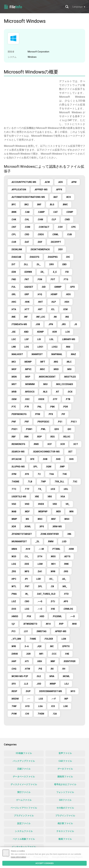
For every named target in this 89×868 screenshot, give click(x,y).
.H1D (27, 706)
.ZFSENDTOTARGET (21, 534)
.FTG (66, 279)
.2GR (28, 654)
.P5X (29, 616)
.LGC (14, 339)
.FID (67, 272)
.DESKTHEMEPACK (40, 249)
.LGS (41, 699)
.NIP (66, 699)
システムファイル (24, 831)
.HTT (27, 309)
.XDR (14, 527)
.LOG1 (40, 347)
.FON (40, 279)
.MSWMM (30, 384)
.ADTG (67, 556)
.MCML (66, 676)
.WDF (27, 512)
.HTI (27, 661)
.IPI (26, 579)
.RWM (50, 541)
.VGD (14, 504)
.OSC (27, 399)
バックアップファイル (24, 761)
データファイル (65, 769)
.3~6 (26, 646)
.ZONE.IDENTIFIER (49, 534)
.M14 (48, 624)
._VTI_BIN (16, 639)
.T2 (39, 474)
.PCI (13, 631)
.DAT (27, 242)
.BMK (14, 212)
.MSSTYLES (70, 377)
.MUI (45, 384)
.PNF (14, 422)
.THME (33, 639)
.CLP (54, 219)
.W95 (14, 646)
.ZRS (14, 571)
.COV (60, 227)
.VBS (49, 497)
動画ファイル (65, 839)
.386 (69, 534)
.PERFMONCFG (19, 414)
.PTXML (56, 549)
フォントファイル (65, 792)
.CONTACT (44, 227)
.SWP (62, 467)
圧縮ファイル (24, 769)
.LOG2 (54, 347)
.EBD (64, 264)
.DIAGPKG (52, 257)
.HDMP (54, 294)
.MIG (56, 362)
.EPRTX (66, 646)
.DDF (40, 242)
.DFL (40, 586)
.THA (51, 474)
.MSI (69, 369)
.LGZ (14, 601)
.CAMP (41, 212)
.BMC (65, 205)
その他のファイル (65, 808)
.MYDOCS (30, 392)
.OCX (70, 392)
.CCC (54, 654)
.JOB (38, 324)
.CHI (27, 714)
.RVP (61, 624)
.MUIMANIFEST (19, 541)
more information (18, 857)
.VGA (62, 497)
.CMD (67, 219)
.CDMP (70, 212)
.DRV (51, 264)
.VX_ (67, 504)
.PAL (39, 407)
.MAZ (73, 354)
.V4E (67, 654)
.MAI (68, 347)
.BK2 (26, 205)
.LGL (51, 339)
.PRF (26, 422)
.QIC (69, 429)
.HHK (27, 302)
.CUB (69, 234)
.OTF (55, 399)
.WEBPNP (43, 512)
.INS (67, 317)
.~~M (41, 549)
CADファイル (65, 761)
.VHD (27, 504)
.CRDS (41, 234)
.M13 (73, 691)
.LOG (26, 347)
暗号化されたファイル (65, 784)
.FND (14, 279)
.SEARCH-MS (18, 452)
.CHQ (14, 669)
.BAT (55, 197)
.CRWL (55, 234)
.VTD (66, 594)
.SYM (14, 474)
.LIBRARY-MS (68, 339)
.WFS (27, 571)
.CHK (14, 219)
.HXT (40, 309)
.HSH (67, 302)
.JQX (39, 646)
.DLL (26, 264)
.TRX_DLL (59, 482)
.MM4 (14, 549)
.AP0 (65, 601)
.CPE (73, 227)
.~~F (53, 699)
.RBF (13, 437)
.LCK (67, 332)
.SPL (35, 467)
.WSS (53, 556)
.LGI (39, 339)
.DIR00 (14, 654)
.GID (43, 287)
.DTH (40, 556)
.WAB (14, 512)
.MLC (69, 362)
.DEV (60, 249)
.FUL (13, 287)
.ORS (66, 571)
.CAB (27, 212)
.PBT (27, 586)
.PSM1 (29, 429)
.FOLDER (49, 639)
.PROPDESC (43, 422)
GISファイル (65, 800)
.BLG (52, 205)
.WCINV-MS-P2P (20, 676)
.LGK (65, 706)
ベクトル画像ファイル (24, 839)
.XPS (41, 527)
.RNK (66, 564)
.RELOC (67, 437)
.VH (63, 669)
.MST (14, 384)
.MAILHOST (17, 354)
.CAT (55, 212)
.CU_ (26, 556)
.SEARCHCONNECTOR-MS (46, 452)
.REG (52, 437)
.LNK (13, 347)
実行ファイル (24, 792)
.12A (54, 714)
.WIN (71, 512)
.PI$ (40, 669)
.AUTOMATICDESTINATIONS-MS (28, 197)
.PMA (14, 594)
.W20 (14, 556)
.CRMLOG (68, 609)
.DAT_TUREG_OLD (46, 594)
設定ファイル (24, 823)
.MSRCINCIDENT (47, 377)
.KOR (54, 332)
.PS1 (60, 422)
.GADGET (29, 287)
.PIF (63, 414)
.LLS (26, 684)
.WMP (14, 519)
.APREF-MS (60, 631)
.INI (55, 317)
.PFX (51, 414)
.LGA (40, 706)
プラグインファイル (24, 816)
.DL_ (38, 264)
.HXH (39, 661)
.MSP (27, 377)
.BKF (39, 205)
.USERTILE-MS (19, 497)
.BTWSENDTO (30, 624)
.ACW (47, 182)
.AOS (60, 182)
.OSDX (41, 399)
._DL (37, 541)
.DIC (68, 257)
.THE (64, 474)
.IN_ (27, 594)
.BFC (13, 205)
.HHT (40, 302)
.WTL (14, 586)
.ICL (53, 309)
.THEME (15, 482)
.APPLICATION (19, 190)
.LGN (64, 639)
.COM (27, 227)
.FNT (27, 279)
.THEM (41, 714)
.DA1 (40, 571)
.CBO (27, 601)
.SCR (62, 444)
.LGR (38, 579)
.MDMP (28, 362)
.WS (27, 519)
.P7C (14, 407)
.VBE (37, 497)
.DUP (28, 691)
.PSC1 (74, 422)
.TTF (27, 489)
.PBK (52, 407)
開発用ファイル (65, 777)
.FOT (53, 279)
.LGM (40, 564)
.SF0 (13, 684)
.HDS (68, 294)
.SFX (32, 459)
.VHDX (41, 504)
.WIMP (53, 684)
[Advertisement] (30, 101)
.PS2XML (57, 616)
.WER (58, 512)
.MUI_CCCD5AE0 (64, 384)
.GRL (13, 294)
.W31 (53, 564)
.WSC (40, 519)
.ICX (53, 706)
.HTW (27, 669)
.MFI (41, 654)
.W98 (53, 571)
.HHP (14, 661)
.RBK (26, 437)
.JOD (39, 684)
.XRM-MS (57, 527)
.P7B (68, 399)
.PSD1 (14, 429)
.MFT (42, 362)
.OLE (39, 676)
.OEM (14, 399)
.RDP (39, 437)
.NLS (45, 392)
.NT (57, 392)
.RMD (36, 444)
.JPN (50, 324)
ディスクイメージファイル (24, 784)
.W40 (74, 624)
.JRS (63, 324)
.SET (70, 452)
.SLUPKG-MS (18, 467)
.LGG (27, 609)
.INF (26, 317)
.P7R (26, 407)
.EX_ (42, 272)
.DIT (13, 264)
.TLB (30, 482)
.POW (14, 714)
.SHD (58, 459)
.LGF (26, 339)
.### (28, 549)
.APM (74, 182)
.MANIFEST (37, 354)
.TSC (75, 482)
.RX (52, 669)
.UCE (53, 489)
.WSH (67, 519)
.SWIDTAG (41, 631)
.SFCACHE (16, 459)
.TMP (43, 482)
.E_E (55, 272)
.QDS (56, 429)
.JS (75, 324)
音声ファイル (65, 753)
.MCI (13, 362)
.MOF (14, 369)
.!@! (13, 624)
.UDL (66, 489)
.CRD (27, 234)
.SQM (48, 467)
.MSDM (15, 699)
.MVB (14, 392)
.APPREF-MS (41, 190)
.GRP (26, 294)
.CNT (14, 227)
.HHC (14, 302)
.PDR (65, 407)
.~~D (72, 616)
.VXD (55, 504)
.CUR (14, 242)
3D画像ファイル (24, 753)
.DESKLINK (17, 249)
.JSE (13, 332)
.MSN (14, 377)
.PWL (43, 429)
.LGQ (14, 564)
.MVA (52, 676)
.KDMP (40, 332)
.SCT (75, 444)
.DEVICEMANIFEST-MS (50, 691)
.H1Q (40, 294)
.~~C (40, 609)
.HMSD (15, 616)
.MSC (42, 369)
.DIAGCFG (34, 257)
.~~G (40, 601)
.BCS (68, 197)
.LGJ (66, 684)
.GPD (72, 287)
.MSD (56, 369)
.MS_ (65, 586)
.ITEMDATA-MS (19, 324)
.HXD (42, 616)
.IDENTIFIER (69, 661)
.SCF (49, 444)
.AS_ (64, 579)
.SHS (71, 459)
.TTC (14, 489)
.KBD (26, 332)
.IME (13, 317)
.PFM (37, 414)
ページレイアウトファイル (24, 808)
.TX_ (40, 489)
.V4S (53, 609)
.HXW (71, 549)
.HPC (14, 579)
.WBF (53, 661)
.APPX (59, 190)
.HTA (14, 309)
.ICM (65, 309)
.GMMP (58, 287)
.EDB (13, 272)
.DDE (27, 564)
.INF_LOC (40, 317)
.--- (28, 699)
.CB (52, 586)
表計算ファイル (65, 823)
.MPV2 (28, 369)
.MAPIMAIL (57, 354)
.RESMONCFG (18, 444)
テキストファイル (65, 831)
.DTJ (53, 601)
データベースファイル (24, 777)
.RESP (14, 691)
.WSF (53, 519)
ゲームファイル (24, 800)
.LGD (64, 541)
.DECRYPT (56, 242)
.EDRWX (28, 272)
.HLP (53, 302)
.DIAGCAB (16, 257)
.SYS (27, 474)
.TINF (14, 706)
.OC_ (51, 579)
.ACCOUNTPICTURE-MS (24, 182)
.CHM (40, 219)
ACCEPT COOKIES (44, 863)
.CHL (27, 219)
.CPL (14, 234)
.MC (52, 646)
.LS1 (26, 631)
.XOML (27, 527)
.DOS (14, 609)
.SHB (45, 459)
